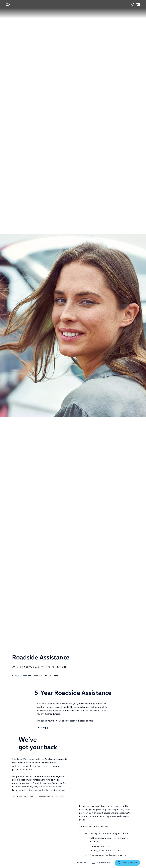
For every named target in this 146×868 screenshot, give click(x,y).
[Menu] (138, 5)
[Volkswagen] (8, 5)
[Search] (133, 5)
